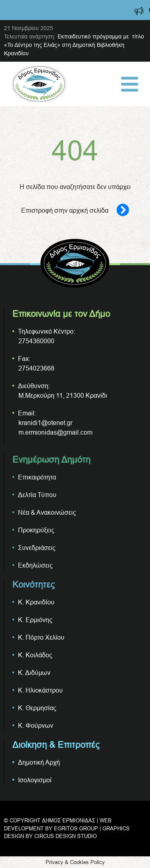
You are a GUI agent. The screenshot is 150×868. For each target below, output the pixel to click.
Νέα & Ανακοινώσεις (47, 512)
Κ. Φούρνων (36, 725)
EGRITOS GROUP (76, 828)
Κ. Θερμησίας (37, 708)
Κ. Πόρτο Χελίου (41, 637)
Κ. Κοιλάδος (35, 655)
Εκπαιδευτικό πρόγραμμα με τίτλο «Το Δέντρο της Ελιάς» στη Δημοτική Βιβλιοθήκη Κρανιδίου (74, 45)
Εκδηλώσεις (35, 565)
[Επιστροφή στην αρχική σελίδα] (119, 210)
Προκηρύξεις (36, 530)
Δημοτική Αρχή (39, 762)
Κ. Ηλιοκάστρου (40, 690)
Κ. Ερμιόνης (35, 620)
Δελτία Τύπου (37, 495)
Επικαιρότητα (37, 477)
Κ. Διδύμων (34, 673)
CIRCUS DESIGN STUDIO (66, 836)
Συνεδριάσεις (37, 548)
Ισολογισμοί (35, 780)
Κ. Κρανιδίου (36, 602)
